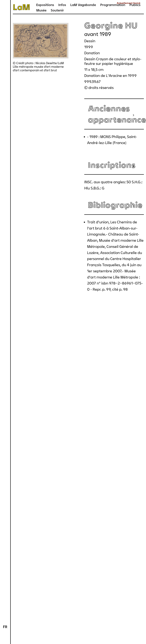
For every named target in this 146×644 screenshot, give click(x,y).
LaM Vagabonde (83, 5)
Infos (62, 5)
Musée (41, 10)
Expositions (45, 5)
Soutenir (57, 10)
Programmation (113, 5)
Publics (135, 5)
